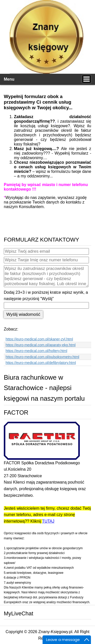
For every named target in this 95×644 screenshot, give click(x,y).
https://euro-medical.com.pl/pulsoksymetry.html (42, 357)
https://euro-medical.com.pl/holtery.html (36, 351)
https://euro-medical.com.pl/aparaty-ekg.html (41, 345)
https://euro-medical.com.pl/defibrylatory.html (41, 363)
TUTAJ (48, 521)
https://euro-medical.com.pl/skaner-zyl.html (39, 339)
